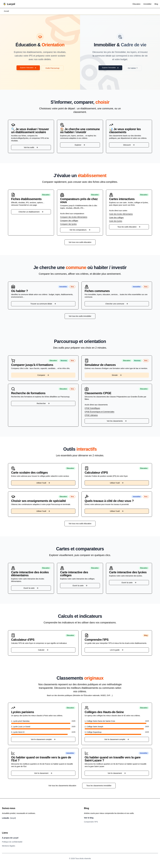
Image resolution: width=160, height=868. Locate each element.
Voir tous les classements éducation (62, 786)
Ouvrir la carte (31, 588)
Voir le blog (89, 818)
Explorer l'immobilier (110, 68)
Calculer (43, 650)
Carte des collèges (116, 218)
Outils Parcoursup (54, 68)
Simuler (117, 375)
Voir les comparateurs (80, 230)
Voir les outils (31, 148)
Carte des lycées (116, 221)
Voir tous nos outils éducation (80, 242)
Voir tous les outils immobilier (80, 316)
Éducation (136, 4)
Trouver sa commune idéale (43, 304)
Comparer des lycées (68, 224)
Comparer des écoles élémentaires (74, 217)
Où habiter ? (134, 68)
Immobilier (147, 4)
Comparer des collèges (69, 221)
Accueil (7, 11)
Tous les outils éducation (129, 227)
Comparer (43, 375)
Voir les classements (117, 421)
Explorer (80, 145)
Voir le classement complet (43, 740)
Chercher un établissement (31, 212)
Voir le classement (43, 773)
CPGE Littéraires (91, 415)
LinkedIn (9, 818)
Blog (156, 4)
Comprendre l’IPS (91, 822)
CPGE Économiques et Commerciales (99, 412)
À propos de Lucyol (10, 838)
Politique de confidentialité (12, 842)
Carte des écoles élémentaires (121, 214)
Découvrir (129, 145)
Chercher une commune (117, 304)
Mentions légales (9, 846)
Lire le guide (117, 650)
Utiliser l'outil (43, 483)
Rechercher (43, 404)
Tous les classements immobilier (99, 786)
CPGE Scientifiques (92, 408)
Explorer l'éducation (28, 68)
